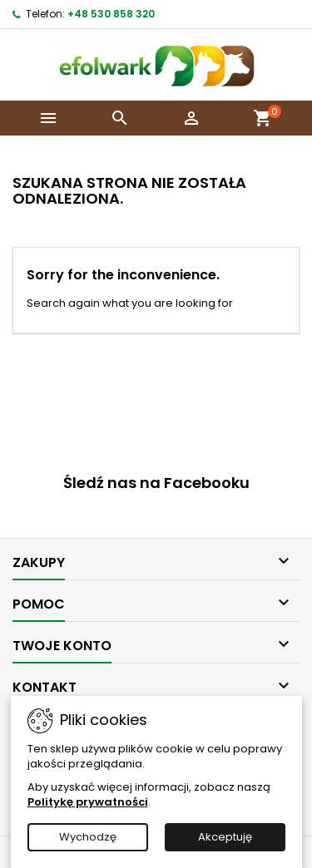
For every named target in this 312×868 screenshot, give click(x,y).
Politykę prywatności (88, 802)
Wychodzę (88, 837)
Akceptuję (225, 837)
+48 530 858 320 (111, 14)
